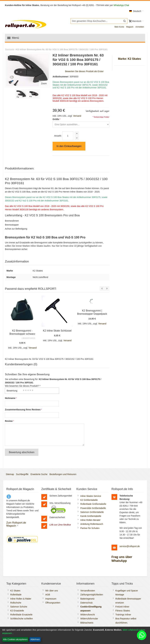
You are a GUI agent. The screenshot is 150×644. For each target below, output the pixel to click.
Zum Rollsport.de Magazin (16, 524)
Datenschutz (86, 603)
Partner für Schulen (90, 528)
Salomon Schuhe (19, 607)
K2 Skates (15, 591)
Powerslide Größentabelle (93, 508)
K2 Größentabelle (89, 500)
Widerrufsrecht (88, 615)
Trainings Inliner (123, 615)
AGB (48, 595)
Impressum (51, 599)
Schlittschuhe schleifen (22, 619)
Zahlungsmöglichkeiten (92, 595)
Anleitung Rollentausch (92, 524)
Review (9, 421)
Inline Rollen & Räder (21, 599)
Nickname (10, 398)
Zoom (44, 83)
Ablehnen (35, 639)
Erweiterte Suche (39, 474)
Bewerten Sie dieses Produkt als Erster (84, 71)
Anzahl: (58, 136)
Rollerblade (16, 595)
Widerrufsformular (89, 619)
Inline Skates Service (91, 496)
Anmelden (140, 27)
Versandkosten (88, 591)
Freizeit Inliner (122, 607)
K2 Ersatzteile (17, 611)
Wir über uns (52, 591)
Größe (56, 119)
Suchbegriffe (22, 474)
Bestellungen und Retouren (63, 474)
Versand (77, 116)
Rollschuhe (16, 603)
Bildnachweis (87, 623)
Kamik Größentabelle (91, 516)
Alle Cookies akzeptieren (15, 639)
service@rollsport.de (130, 546)
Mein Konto (119, 27)
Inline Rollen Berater (90, 520)
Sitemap (10, 474)
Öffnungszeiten (53, 603)
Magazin (130, 27)
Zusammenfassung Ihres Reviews (23, 410)
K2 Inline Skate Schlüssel (57, 331)
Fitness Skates (123, 611)
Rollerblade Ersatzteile (21, 615)
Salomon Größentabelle (92, 512)
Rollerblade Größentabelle (93, 504)
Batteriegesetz (87, 599)
